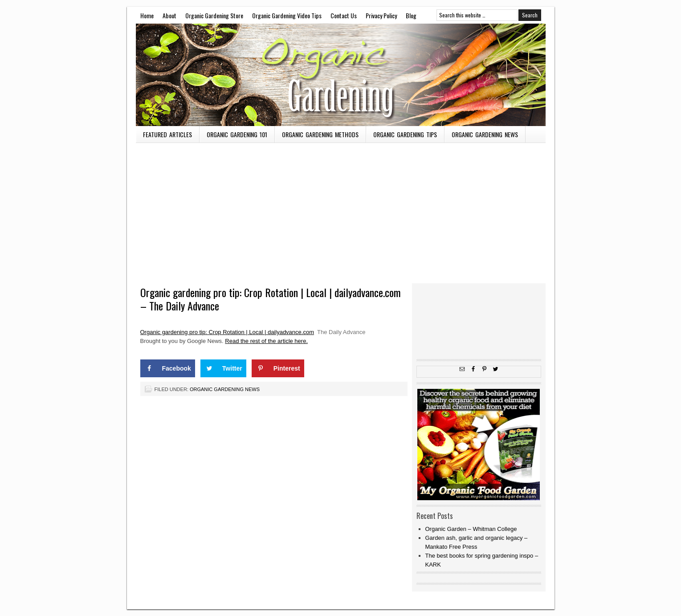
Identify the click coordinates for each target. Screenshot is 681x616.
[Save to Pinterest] (278, 368)
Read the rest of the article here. (266, 341)
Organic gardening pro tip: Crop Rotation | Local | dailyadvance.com (227, 332)
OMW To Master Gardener (341, 75)
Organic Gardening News (485, 134)
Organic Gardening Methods (320, 134)
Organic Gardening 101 (237, 134)
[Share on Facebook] (168, 368)
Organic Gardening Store (214, 15)
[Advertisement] (341, 210)
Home (147, 15)
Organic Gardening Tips (405, 134)
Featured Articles (167, 134)
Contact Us (344, 15)
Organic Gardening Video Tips (287, 15)
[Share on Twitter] (223, 368)
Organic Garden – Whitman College (471, 529)
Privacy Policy (381, 15)
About (169, 15)
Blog (411, 15)
